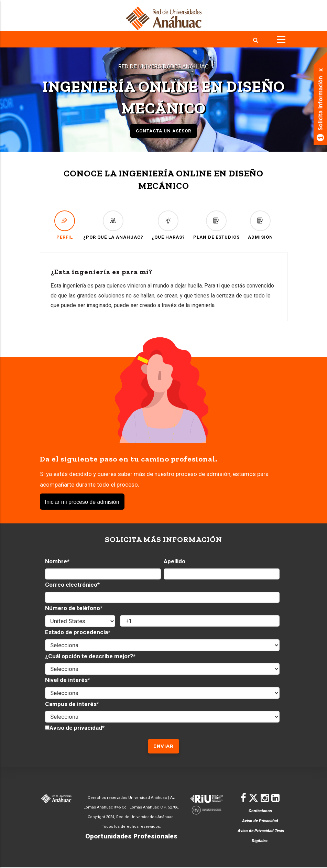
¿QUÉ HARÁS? (168, 225)
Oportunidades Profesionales (131, 836)
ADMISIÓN (260, 225)
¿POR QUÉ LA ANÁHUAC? (113, 225)
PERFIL (65, 225)
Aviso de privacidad (76, 728)
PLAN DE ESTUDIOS (216, 225)
